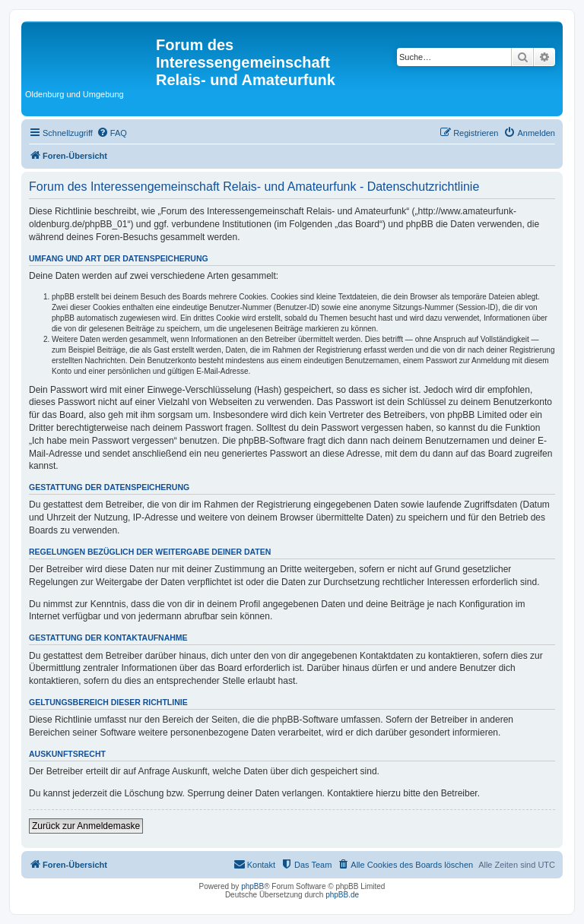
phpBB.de (342, 895)
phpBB (252, 886)
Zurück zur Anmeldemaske (86, 826)
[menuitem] (112, 133)
